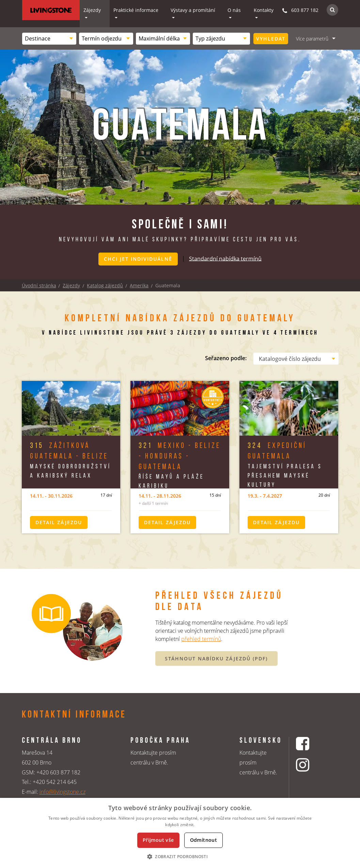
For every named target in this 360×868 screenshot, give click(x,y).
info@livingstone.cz (62, 792)
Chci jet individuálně (138, 259)
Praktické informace (136, 10)
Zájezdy (92, 10)
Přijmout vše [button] (158, 840)
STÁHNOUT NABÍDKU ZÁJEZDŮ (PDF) (216, 658)
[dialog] (180, 833)
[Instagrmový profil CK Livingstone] (311, 765)
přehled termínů (201, 639)
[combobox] (49, 39)
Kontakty (264, 10)
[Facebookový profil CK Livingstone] (311, 744)
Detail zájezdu (59, 522)
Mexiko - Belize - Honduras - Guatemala (180, 457)
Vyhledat (271, 39)
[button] (180, 856)
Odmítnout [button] (204, 840)
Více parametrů (312, 39)
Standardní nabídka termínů (225, 258)
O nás (234, 10)
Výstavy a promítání (193, 10)
